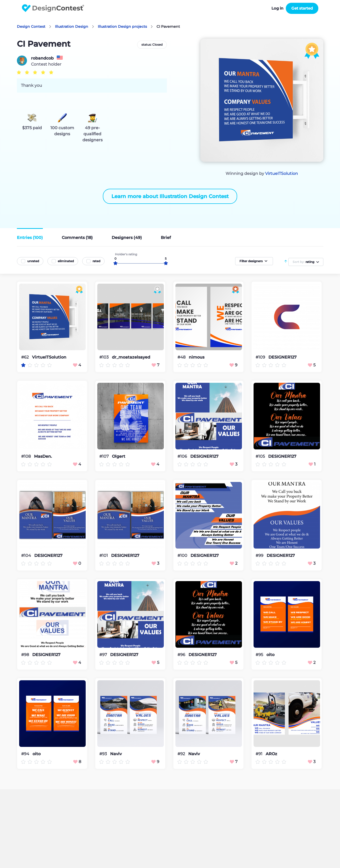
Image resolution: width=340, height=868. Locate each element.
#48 (182, 357)
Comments (77, 238)
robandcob (42, 58)
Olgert (119, 456)
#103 (104, 357)
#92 (182, 754)
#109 (261, 357)
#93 (104, 754)
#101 (104, 555)
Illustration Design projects (122, 26)
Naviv (116, 754)
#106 (183, 456)
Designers (127, 238)
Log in (277, 8)
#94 (26, 754)
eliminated (66, 261)
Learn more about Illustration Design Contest (170, 196)
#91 (259, 754)
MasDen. (43, 456)
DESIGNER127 (283, 357)
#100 (183, 555)
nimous (197, 357)
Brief (166, 238)
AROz (271, 754)
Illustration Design (72, 26)
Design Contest (31, 26)
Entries (30, 238)
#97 (104, 655)
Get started (302, 8)
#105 (261, 456)
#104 (27, 555)
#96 (182, 655)
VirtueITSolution (282, 173)
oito (270, 655)
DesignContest (53, 8)
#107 (104, 456)
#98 (26, 655)
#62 (25, 357)
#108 (26, 456)
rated (96, 261)
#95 (260, 655)
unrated (33, 261)
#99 (260, 555)
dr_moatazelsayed (131, 357)
